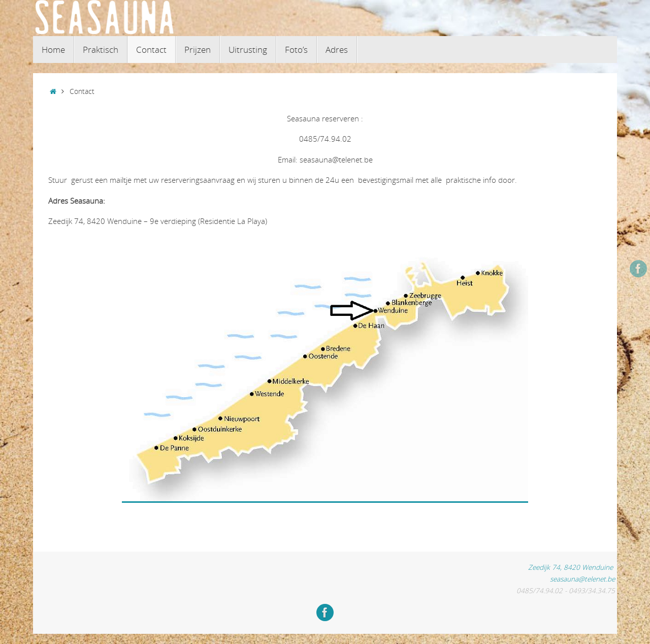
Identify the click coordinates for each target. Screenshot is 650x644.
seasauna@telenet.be (582, 579)
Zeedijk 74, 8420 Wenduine (573, 567)
